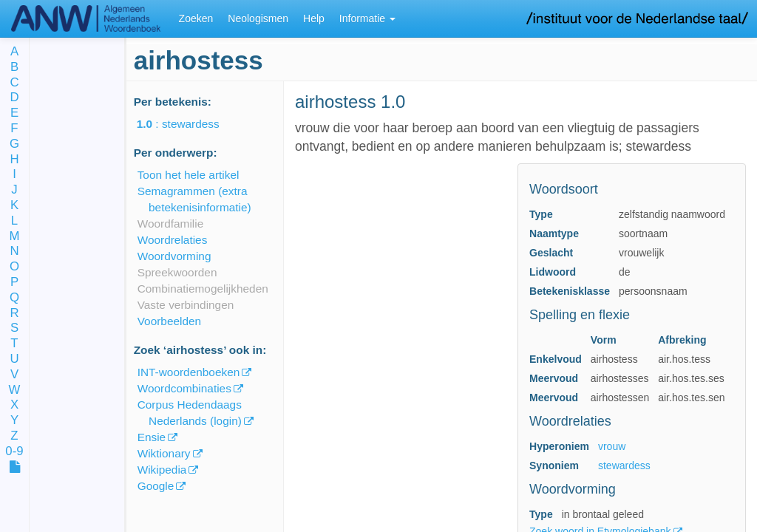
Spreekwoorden (177, 272)
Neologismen (258, 18)
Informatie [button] (367, 18)
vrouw (612, 446)
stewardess (624, 465)
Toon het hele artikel (189, 175)
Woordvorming (174, 256)
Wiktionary (164, 453)
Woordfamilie (171, 224)
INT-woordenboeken (189, 372)
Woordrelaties (173, 240)
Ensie (152, 437)
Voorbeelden (169, 321)
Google (156, 486)
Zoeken (196, 18)
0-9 (14, 452)
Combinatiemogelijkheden (203, 289)
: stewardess (189, 124)
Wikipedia (162, 470)
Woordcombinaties (184, 388)
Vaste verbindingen (186, 305)
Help (314, 18)
